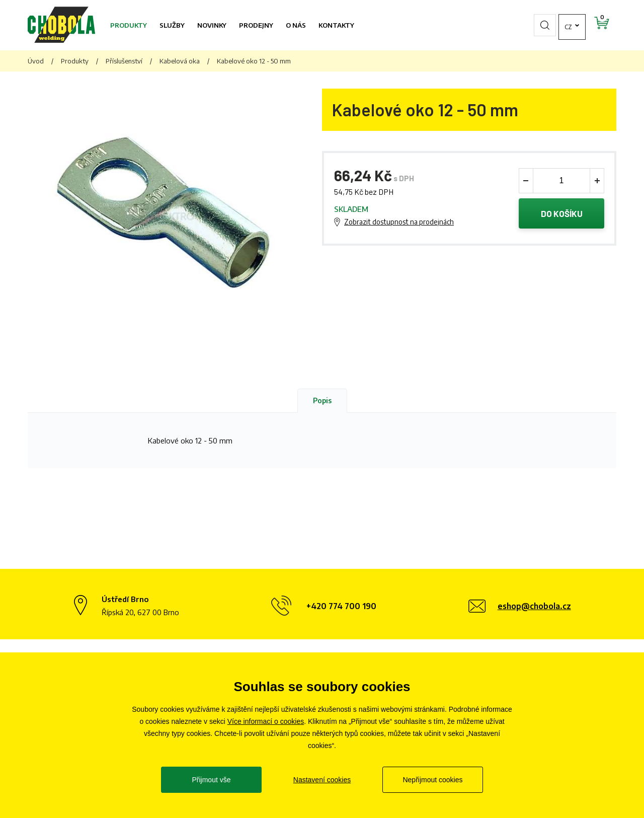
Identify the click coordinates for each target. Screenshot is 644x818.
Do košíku (562, 213)
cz (541, 25)
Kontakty (336, 25)
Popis (322, 400)
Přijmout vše (211, 780)
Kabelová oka (180, 61)
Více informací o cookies (266, 721)
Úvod (36, 61)
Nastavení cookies (322, 780)
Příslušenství (124, 61)
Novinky (212, 25)
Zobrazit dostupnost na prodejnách (399, 222)
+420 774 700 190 (341, 606)
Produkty (129, 25)
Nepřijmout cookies (432, 780)
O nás (296, 25)
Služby (172, 25)
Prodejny (256, 25)
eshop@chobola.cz (534, 606)
